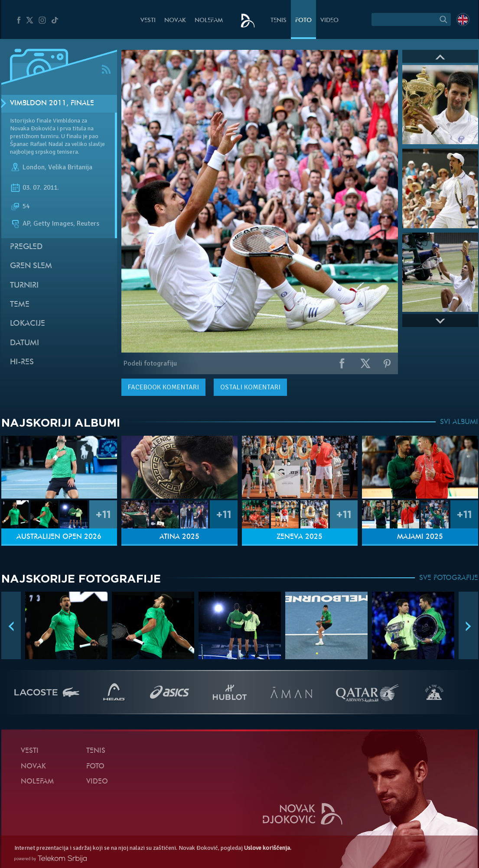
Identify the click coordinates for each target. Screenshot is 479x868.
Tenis (279, 21)
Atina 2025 (179, 537)
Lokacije (28, 324)
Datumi (24, 343)
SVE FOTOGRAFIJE (449, 578)
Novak (175, 21)
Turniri (24, 286)
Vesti (148, 21)
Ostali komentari (250, 387)
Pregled (26, 247)
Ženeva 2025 (300, 537)
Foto (303, 21)
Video (329, 21)
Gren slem (31, 266)
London (34, 167)
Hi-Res (22, 362)
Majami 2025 (420, 537)
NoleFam (209, 21)
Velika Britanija (70, 167)
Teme (20, 305)
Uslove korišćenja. (268, 848)
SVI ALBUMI (459, 422)
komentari (163, 387)
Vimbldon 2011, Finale (52, 104)
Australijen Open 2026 (59, 537)
